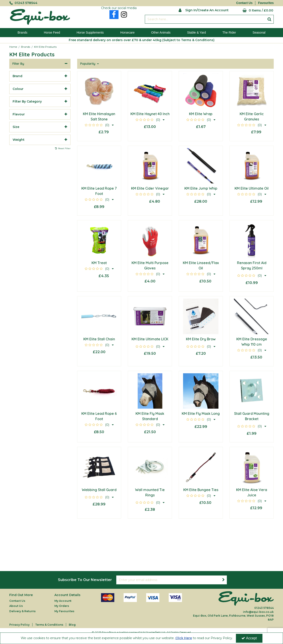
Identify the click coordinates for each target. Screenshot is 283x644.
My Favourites (64, 611)
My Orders (62, 606)
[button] (99, 125)
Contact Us (244, 3)
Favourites (266, 3)
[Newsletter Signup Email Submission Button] (223, 580)
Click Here (184, 638)
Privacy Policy (19, 625)
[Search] (205, 19)
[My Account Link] (204, 10)
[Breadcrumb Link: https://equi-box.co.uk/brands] (26, 47)
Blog (72, 625)
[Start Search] (269, 19)
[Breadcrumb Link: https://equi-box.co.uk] (13, 47)
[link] (114, 15)
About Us (16, 606)
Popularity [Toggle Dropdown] (88, 64)
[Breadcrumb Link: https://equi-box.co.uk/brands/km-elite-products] (45, 47)
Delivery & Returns (22, 611)
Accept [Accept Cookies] (249, 638)
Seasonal (259, 32)
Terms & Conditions (49, 625)
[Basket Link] (254, 10)
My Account (63, 601)
